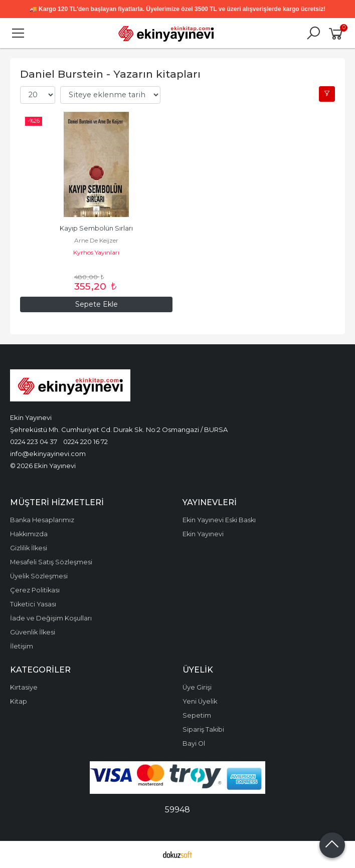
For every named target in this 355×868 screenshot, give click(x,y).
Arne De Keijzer (96, 240)
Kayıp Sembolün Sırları (96, 228)
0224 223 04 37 (34, 442)
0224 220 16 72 (85, 442)
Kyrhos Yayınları (96, 252)
